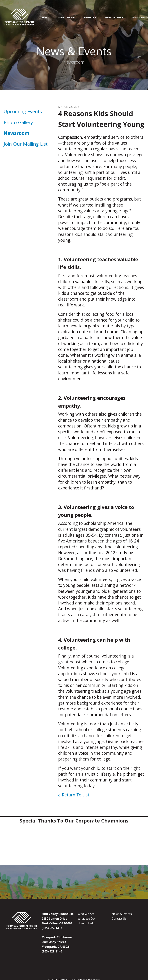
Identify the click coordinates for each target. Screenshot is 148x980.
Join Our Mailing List (26, 144)
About (44, 17)
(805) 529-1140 (52, 951)
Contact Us (119, 919)
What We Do (66, 17)
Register (90, 17)
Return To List (75, 795)
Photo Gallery (18, 122)
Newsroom (16, 133)
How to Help (86, 923)
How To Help (114, 17)
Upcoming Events (23, 111)
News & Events (122, 914)
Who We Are (86, 914)
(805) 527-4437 (52, 928)
